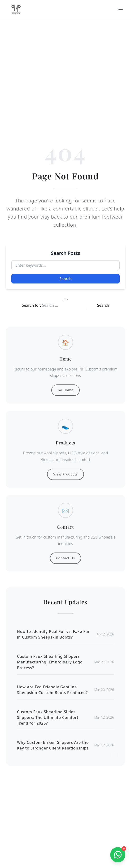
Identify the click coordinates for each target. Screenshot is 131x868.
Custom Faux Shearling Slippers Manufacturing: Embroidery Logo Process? (50, 662)
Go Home (65, 390)
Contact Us (65, 558)
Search (65, 279)
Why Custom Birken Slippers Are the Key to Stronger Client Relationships (53, 745)
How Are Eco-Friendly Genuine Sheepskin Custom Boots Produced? (52, 690)
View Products (65, 474)
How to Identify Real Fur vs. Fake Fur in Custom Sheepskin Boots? (53, 634)
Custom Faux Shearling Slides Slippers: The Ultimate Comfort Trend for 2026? (48, 717)
